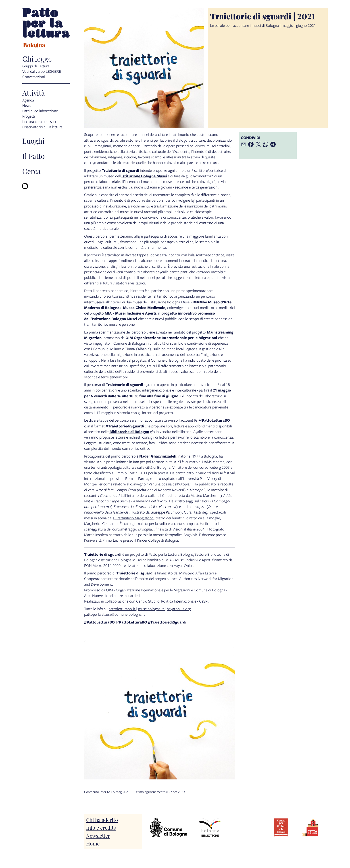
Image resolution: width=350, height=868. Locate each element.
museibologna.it (151, 609)
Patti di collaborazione (40, 111)
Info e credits (101, 827)
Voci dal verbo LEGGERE (42, 71)
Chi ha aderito (102, 819)
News (27, 105)
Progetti (29, 116)
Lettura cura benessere (40, 121)
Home (93, 843)
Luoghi (33, 141)
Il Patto (33, 156)
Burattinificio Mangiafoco (133, 518)
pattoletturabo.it (122, 609)
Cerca (31, 171)
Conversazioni (34, 77)
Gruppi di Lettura (36, 66)
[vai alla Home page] (46, 29)
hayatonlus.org (179, 609)
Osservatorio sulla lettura (42, 127)
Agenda (28, 100)
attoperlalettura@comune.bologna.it (116, 614)
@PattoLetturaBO (132, 622)
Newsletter (98, 835)
